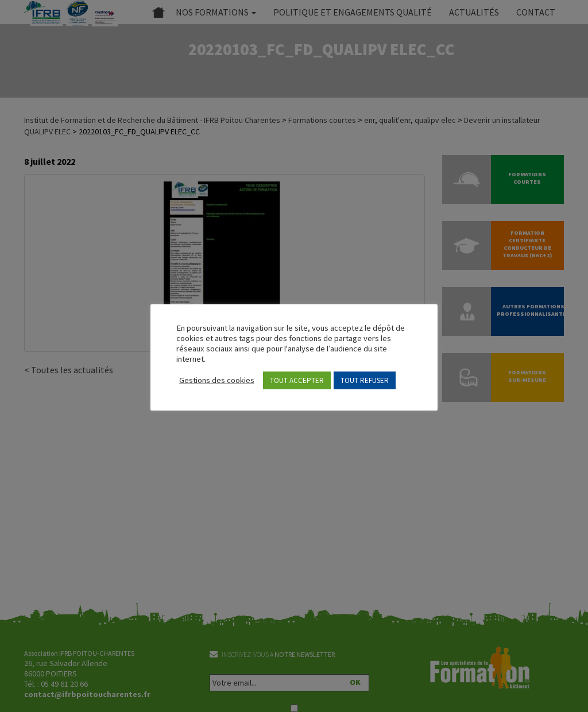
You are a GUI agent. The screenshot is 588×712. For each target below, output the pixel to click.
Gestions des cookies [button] (217, 380)
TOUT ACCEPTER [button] (297, 380)
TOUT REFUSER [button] (365, 380)
